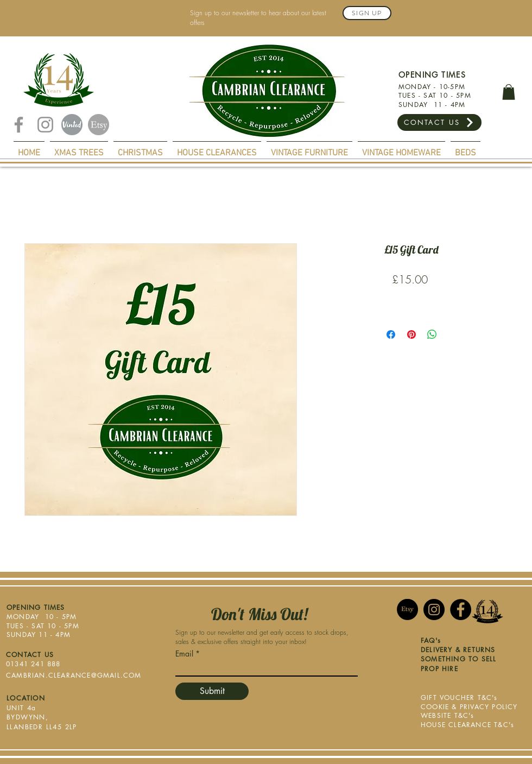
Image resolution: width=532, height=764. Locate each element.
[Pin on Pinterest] (411, 334)
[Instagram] (45, 125)
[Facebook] (19, 125)
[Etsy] (99, 125)
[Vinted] (72, 125)
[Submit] (212, 691)
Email (184, 654)
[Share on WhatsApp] (432, 334)
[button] (509, 92)
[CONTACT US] (439, 122)
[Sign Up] (367, 13)
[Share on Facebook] (391, 334)
